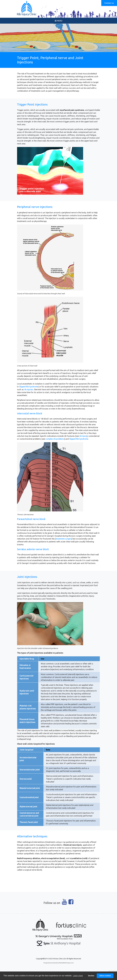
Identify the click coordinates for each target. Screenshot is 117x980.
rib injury (83, 436)
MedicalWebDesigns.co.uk (66, 963)
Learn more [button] (78, 976)
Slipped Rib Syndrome (29, 387)
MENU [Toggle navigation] (59, 21)
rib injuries (29, 389)
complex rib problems (55, 439)
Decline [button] (91, 976)
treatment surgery (64, 539)
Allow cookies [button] (105, 976)
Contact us (109, 3)
